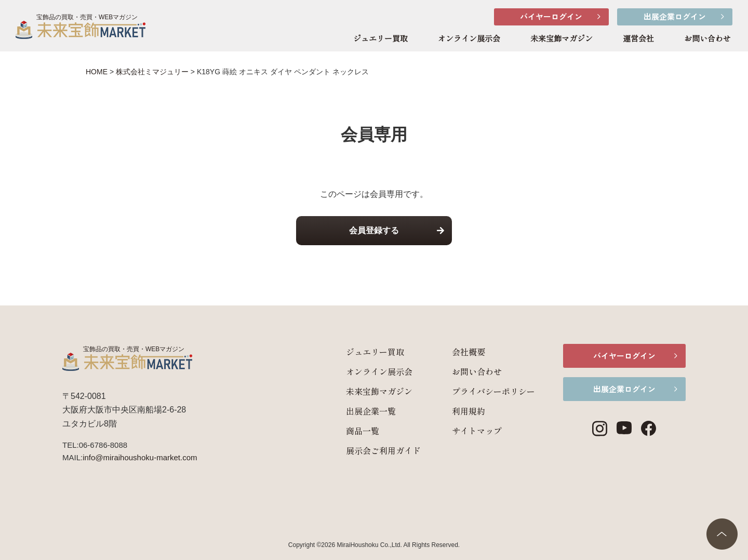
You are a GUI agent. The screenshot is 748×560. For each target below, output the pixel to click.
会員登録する (374, 230)
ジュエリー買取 (380, 39)
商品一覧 (360, 431)
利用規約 (466, 411)
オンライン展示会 (469, 39)
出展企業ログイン (675, 16)
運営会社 (638, 39)
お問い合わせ (707, 39)
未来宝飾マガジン (562, 39)
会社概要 (466, 352)
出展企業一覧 (369, 411)
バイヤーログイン (551, 16)
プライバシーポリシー (491, 391)
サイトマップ (475, 431)
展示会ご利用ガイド (381, 450)
